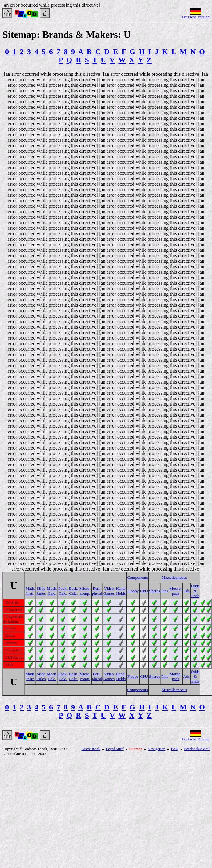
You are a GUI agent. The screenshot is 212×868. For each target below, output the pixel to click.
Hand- (121, 588)
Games (109, 593)
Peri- (97, 588)
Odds (195, 586)
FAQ (175, 749)
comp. (85, 593)
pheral (97, 593)
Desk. (73, 588)
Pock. (63, 588)
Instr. (30, 593)
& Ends (195, 593)
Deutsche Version (196, 17)
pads (176, 593)
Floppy (133, 591)
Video (109, 588)
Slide (41, 588)
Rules (41, 593)
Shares (155, 591)
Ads (186, 591)
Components (138, 577)
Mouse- (176, 588)
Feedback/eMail (197, 749)
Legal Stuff (115, 749)
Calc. (52, 593)
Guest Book (91, 749)
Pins (165, 591)
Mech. (52, 588)
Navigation (156, 749)
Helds (121, 593)
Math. (30, 588)
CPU (144, 591)
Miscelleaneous (174, 577)
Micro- (85, 588)
